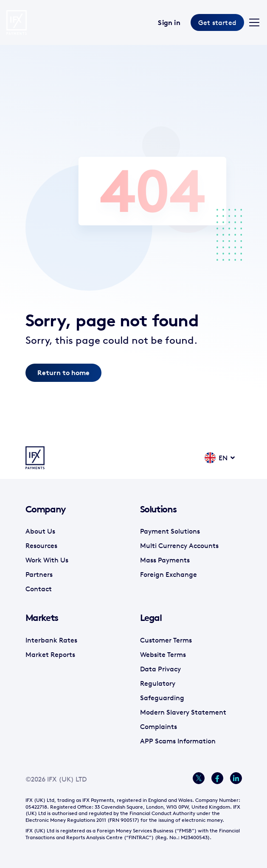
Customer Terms (166, 640)
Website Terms (163, 654)
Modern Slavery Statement (183, 712)
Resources (41, 545)
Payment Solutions (170, 531)
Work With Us (47, 560)
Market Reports (50, 654)
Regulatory (158, 683)
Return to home (63, 373)
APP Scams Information (178, 741)
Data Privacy (160, 669)
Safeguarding (162, 698)
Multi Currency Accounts (179, 545)
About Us (40, 531)
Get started (217, 22)
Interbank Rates (51, 640)
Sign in (169, 22)
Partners (39, 574)
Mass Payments (165, 560)
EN (216, 458)
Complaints (159, 726)
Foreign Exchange (169, 574)
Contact (39, 589)
